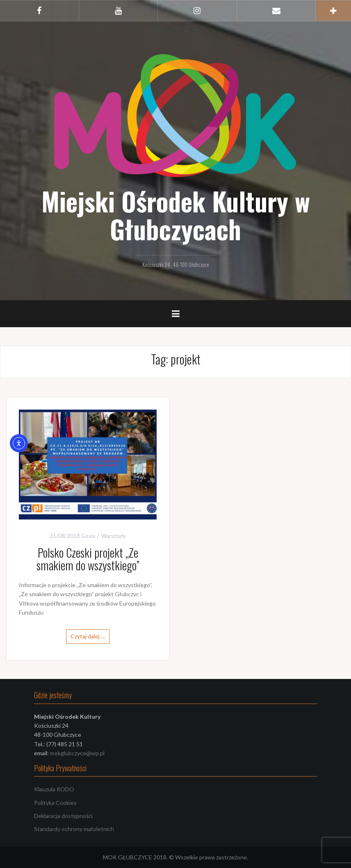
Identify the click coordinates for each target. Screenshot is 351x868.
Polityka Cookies (55, 803)
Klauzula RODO (54, 789)
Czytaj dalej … (88, 636)
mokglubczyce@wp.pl (77, 753)
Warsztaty (114, 536)
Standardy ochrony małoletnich (74, 829)
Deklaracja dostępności (63, 816)
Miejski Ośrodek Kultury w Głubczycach (176, 215)
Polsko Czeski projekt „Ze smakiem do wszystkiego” (88, 559)
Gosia (88, 536)
